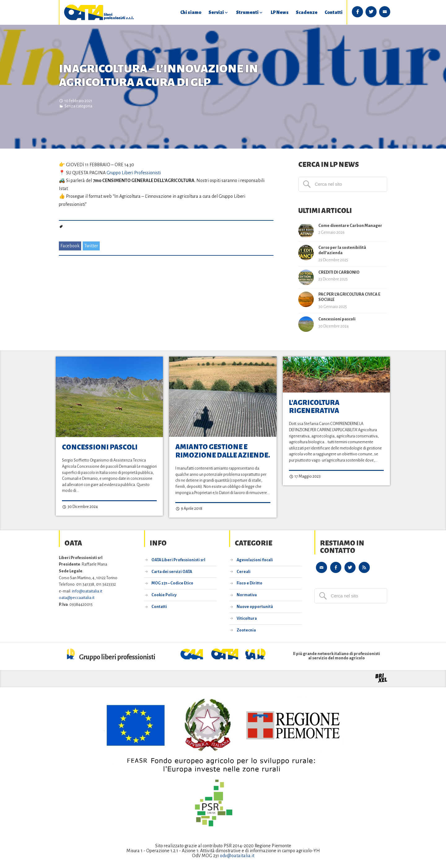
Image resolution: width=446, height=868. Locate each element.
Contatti (334, 12)
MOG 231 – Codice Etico (172, 583)
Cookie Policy (164, 595)
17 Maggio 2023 (305, 477)
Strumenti (247, 12)
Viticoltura (247, 618)
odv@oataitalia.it (237, 856)
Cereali (244, 571)
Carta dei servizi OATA (172, 571)
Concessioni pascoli (100, 447)
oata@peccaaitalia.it (77, 598)
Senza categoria (78, 106)
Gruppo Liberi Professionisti (134, 173)
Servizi (216, 12)
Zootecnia (246, 630)
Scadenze (307, 12)
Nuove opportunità (255, 606)
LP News (280, 12)
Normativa (247, 595)
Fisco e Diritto (249, 583)
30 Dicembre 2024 (80, 507)
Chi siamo (191, 12)
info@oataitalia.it (87, 591)
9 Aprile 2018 (189, 509)
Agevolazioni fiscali (255, 560)
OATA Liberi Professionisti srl (178, 560)
